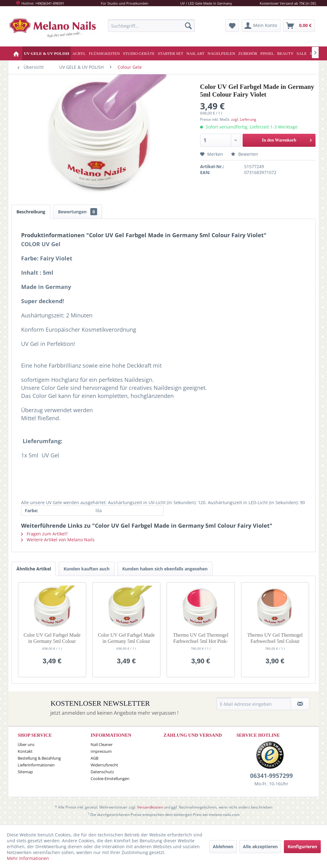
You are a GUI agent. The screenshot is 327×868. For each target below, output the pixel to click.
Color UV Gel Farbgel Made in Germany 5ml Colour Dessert (52, 638)
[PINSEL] (267, 53)
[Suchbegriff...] (151, 26)
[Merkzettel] (232, 26)
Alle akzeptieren (260, 846)
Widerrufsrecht (104, 765)
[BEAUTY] (285, 53)
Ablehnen (223, 846)
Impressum (101, 751)
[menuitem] (151, 26)
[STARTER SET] (170, 53)
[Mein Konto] (261, 26)
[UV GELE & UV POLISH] (47, 53)
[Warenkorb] (299, 26)
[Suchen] (188, 26)
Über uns (26, 744)
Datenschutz (102, 772)
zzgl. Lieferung (244, 119)
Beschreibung (31, 212)
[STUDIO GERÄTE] (139, 53)
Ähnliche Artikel (34, 569)
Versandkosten (150, 807)
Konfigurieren (302, 846)
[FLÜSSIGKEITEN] (105, 53)
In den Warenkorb (287, 139)
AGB (94, 758)
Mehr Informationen (28, 858)
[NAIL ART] (195, 53)
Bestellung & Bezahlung (39, 758)
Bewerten (244, 154)
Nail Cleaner (102, 744)
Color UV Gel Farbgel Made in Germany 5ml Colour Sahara (126, 638)
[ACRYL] (79, 53)
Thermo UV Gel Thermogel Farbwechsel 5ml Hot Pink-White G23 (201, 638)
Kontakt (25, 751)
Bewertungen (78, 212)
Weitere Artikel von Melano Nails (58, 540)
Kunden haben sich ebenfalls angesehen (165, 569)
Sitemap (25, 772)
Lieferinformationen (36, 765)
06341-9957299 (271, 776)
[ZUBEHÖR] (248, 53)
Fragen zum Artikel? (44, 534)
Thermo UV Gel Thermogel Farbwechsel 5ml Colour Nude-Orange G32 (275, 638)
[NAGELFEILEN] (221, 53)
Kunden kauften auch (87, 569)
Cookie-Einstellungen (110, 779)
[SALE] (302, 53)
